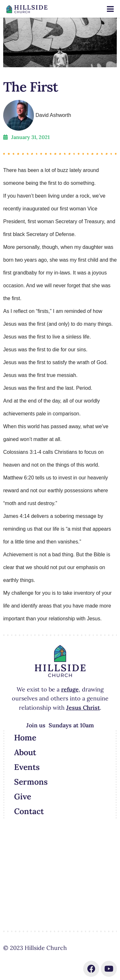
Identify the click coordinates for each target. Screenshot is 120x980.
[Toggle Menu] (110, 9)
